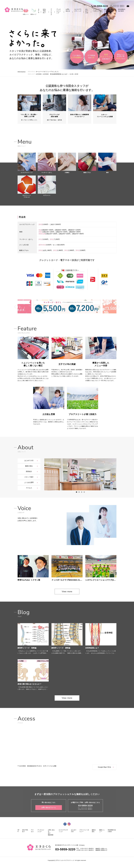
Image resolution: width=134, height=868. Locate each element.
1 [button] (77, 493)
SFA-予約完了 (44, 11)
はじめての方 (87, 11)
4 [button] (84, 493)
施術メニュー (112, 11)
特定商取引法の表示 (122, 10)
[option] (80, 475)
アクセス (51, 12)
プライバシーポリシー (97, 10)
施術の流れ (105, 11)
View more (67, 595)
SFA (39, 11)
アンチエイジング (59, 11)
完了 (49, 837)
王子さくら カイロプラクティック (14, 10)
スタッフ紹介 (29, 477)
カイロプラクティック (78, 10)
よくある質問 (29, 483)
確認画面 (51, 839)
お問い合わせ (68, 10)
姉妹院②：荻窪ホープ (101, 854)
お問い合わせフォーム (49, 812)
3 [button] (82, 493)
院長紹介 (29, 472)
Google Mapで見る (105, 771)
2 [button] (79, 493)
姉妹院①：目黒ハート (101, 853)
